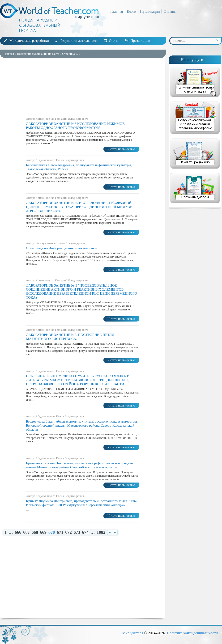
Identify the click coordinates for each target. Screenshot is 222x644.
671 (60, 532)
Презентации (140, 41)
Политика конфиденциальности (192, 633)
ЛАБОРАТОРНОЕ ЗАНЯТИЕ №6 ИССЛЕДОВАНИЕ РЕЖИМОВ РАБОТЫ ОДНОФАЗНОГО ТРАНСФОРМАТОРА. (75, 126)
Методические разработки (29, 41)
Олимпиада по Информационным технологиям (61, 248)
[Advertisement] (83, 86)
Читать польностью (121, 149)
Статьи (114, 41)
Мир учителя (133, 633)
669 (43, 532)
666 (18, 532)
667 (26, 532)
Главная (117, 11)
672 (68, 532)
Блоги (132, 11)
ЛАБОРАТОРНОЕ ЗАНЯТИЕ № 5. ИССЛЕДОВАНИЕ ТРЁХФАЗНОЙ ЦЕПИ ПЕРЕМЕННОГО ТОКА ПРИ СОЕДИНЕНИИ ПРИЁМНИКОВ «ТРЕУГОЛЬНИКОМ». (79, 207)
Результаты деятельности (79, 41)
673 (77, 532)
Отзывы (170, 11)
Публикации (150, 11)
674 (85, 532)
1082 (101, 532)
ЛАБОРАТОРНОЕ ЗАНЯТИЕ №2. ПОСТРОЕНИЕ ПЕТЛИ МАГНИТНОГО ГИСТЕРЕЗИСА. (70, 337)
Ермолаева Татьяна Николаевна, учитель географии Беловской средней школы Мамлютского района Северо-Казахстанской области (79, 465)
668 (35, 532)
